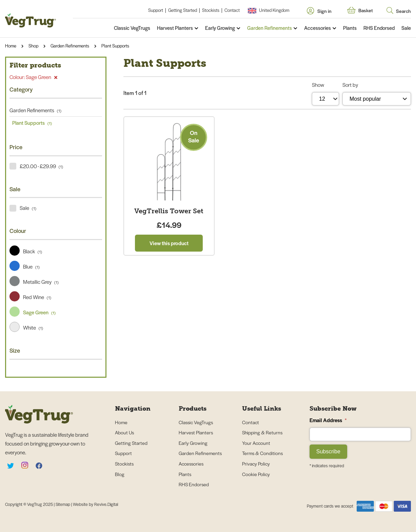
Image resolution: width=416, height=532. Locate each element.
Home (11, 46)
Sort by (350, 85)
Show (318, 85)
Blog (120, 474)
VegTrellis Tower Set (169, 211)
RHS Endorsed (379, 28)
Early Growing (220, 28)
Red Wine (30, 297)
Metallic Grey (34, 282)
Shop (33, 46)
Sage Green (33, 312)
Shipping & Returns (262, 432)
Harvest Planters (175, 28)
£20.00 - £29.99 (41, 166)
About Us (124, 432)
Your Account (256, 443)
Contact (232, 10)
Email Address (328, 420)
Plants (350, 28)
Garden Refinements (270, 28)
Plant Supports (115, 46)
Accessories (318, 28)
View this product (169, 243)
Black (26, 251)
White (26, 327)
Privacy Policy (256, 464)
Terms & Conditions (262, 453)
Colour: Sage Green (33, 77)
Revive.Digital (106, 504)
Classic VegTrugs (132, 28)
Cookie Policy (256, 474)
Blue (25, 266)
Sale (406, 28)
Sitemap (63, 504)
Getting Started (183, 10)
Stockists (211, 10)
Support (156, 10)
